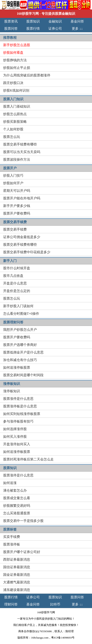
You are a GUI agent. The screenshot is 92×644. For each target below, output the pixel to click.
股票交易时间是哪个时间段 (23, 375)
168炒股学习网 (28, 14)
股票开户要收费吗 (17, 213)
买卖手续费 (12, 537)
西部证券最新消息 (17, 559)
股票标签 (10, 529)
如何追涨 (10, 483)
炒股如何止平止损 (17, 68)
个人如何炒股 (13, 129)
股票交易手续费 (15, 229)
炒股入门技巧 (13, 175)
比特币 (55, 604)
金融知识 (55, 21)
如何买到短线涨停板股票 (22, 414)
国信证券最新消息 (17, 567)
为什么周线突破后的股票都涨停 (27, 75)
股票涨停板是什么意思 (20, 406)
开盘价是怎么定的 (17, 291)
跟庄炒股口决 (13, 83)
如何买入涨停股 (15, 437)
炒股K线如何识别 (16, 90)
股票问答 (11, 29)
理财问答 (11, 604)
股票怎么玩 (12, 137)
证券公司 (55, 29)
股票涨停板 (12, 544)
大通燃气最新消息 (17, 582)
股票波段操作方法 (17, 159)
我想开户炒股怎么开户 (20, 330)
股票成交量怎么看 (17, 498)
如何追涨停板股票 (17, 367)
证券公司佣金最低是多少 (22, 237)
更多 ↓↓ (77, 29)
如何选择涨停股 (15, 429)
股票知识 (33, 21)
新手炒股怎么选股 (17, 45)
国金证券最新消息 (17, 575)
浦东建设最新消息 (17, 590)
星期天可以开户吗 (17, 191)
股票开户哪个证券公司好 (22, 552)
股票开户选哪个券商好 (20, 345)
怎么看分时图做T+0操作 (21, 314)
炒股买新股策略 (15, 122)
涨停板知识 (12, 391)
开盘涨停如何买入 (17, 444)
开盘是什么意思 (15, 283)
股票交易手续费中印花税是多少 (27, 252)
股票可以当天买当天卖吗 (22, 152)
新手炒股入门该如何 (18, 306)
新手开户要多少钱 (17, 206)
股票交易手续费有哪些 (20, 144)
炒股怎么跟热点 (15, 114)
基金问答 (77, 21)
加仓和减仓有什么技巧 (20, 360)
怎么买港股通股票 (17, 513)
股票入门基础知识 (17, 106)
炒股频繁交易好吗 (17, 506)
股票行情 (33, 29)
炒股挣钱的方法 (15, 60)
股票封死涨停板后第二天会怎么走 (28, 459)
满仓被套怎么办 (15, 490)
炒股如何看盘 (13, 53)
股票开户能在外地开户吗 (22, 198)
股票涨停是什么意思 (18, 399)
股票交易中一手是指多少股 (23, 521)
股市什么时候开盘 (17, 268)
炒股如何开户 (13, 183)
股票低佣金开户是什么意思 (23, 352)
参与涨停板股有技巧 (18, 421)
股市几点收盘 (13, 276)
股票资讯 (11, 21)
